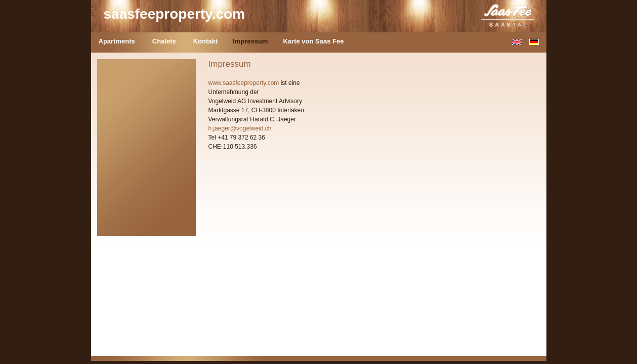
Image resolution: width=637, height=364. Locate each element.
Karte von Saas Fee (313, 41)
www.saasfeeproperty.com (244, 83)
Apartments (117, 41)
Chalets (164, 41)
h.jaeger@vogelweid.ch (240, 128)
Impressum (250, 41)
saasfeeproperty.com (175, 14)
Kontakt (205, 41)
